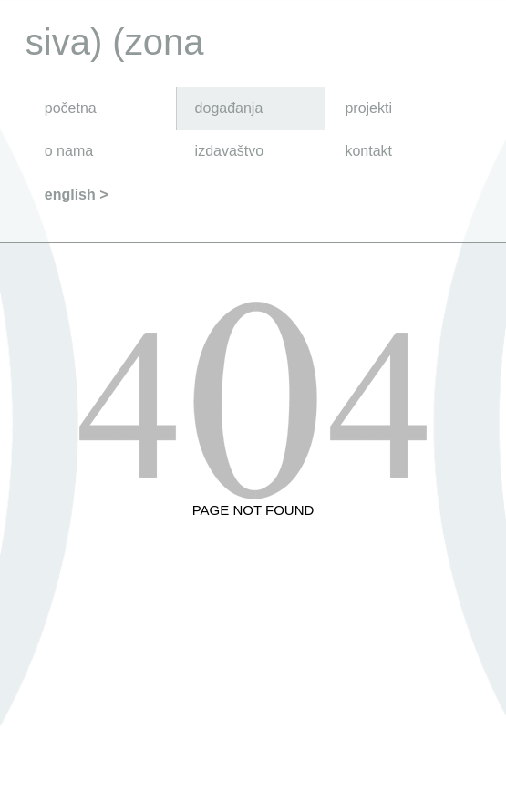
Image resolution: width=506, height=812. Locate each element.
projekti (368, 108)
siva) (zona (115, 42)
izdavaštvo (230, 151)
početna (71, 108)
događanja (229, 108)
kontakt (368, 151)
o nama (69, 151)
